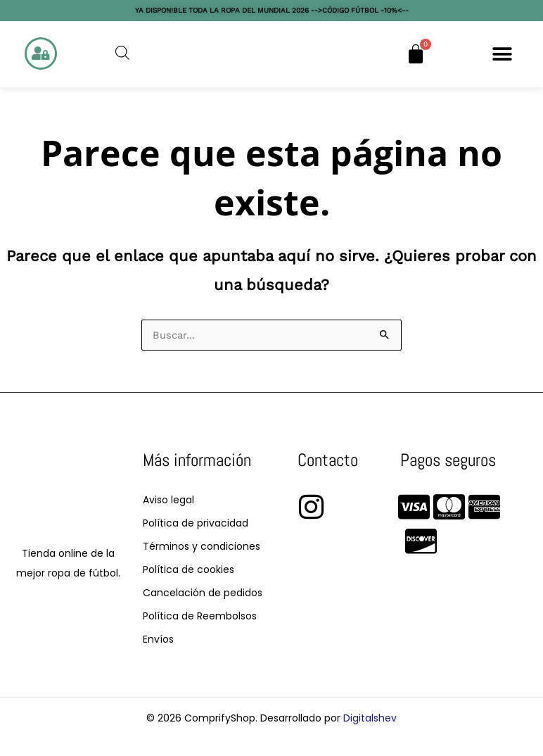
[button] (503, 54)
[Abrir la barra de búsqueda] (122, 53)
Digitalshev (370, 718)
